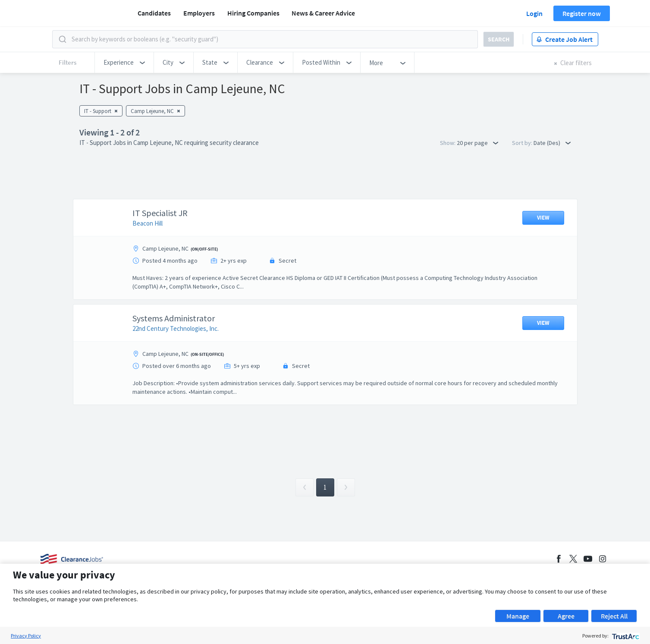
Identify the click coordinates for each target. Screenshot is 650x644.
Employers (199, 13)
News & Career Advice (323, 13)
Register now (582, 13)
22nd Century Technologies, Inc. (176, 328)
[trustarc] (625, 636)
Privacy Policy (26, 636)
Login (534, 13)
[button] (124, 63)
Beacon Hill (148, 223)
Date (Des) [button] (552, 143)
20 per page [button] (477, 143)
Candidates (154, 13)
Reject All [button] (614, 616)
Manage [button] (518, 616)
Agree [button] (566, 616)
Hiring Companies (253, 13)
